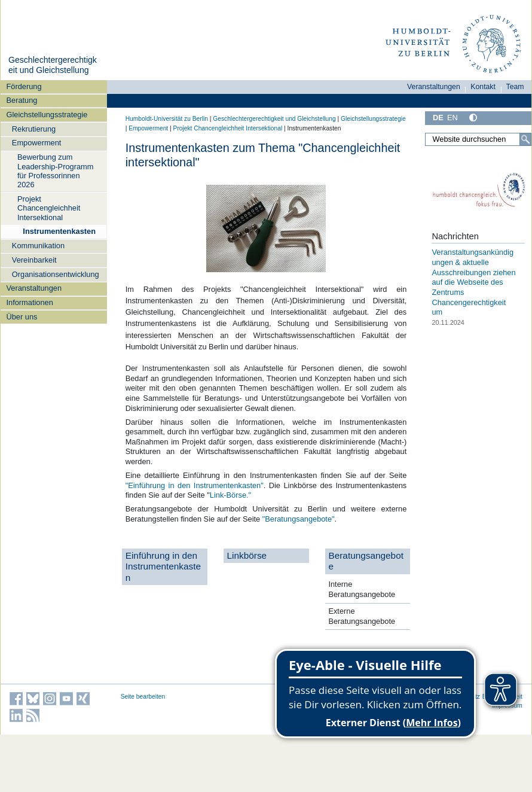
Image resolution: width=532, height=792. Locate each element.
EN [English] (452, 118)
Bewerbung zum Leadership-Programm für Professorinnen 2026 (55, 171)
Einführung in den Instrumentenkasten (163, 566)
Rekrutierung (34, 129)
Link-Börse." (230, 495)
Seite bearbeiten (143, 697)
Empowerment (37, 143)
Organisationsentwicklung (56, 274)
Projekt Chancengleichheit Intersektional (49, 208)
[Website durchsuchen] (478, 139)
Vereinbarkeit (34, 260)
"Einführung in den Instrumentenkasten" (195, 485)
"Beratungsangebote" (297, 519)
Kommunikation (38, 246)
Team (515, 87)
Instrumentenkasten (59, 231)
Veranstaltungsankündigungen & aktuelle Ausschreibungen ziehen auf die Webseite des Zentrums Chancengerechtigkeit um (473, 282)
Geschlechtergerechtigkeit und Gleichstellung (53, 65)
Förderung (24, 86)
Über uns (22, 317)
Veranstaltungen (34, 288)
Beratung (22, 100)
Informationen (30, 302)
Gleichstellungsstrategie (47, 115)
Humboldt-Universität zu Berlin (167, 119)
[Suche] (525, 139)
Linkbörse (247, 555)
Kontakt (483, 87)
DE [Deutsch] (438, 118)
